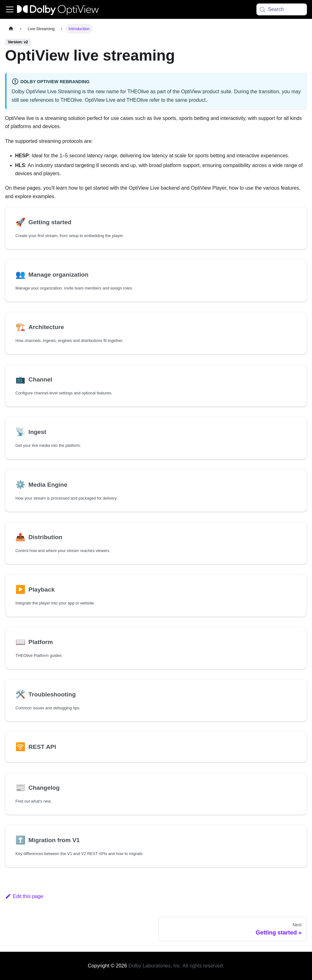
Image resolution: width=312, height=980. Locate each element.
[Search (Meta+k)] (282, 9)
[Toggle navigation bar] (10, 9)
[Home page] (11, 29)
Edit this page (24, 896)
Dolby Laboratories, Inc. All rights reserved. (176, 966)
